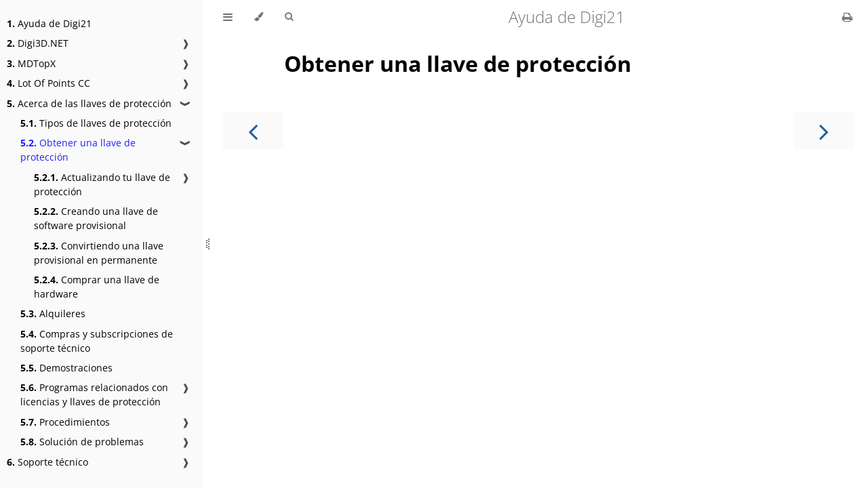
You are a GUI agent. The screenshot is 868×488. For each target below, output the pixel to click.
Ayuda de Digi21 (49, 23)
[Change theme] (259, 17)
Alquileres (53, 313)
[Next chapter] (824, 130)
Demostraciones (66, 368)
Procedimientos (65, 422)
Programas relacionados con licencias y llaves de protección (94, 394)
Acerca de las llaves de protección (89, 103)
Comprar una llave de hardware (97, 287)
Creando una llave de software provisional (96, 218)
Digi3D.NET (38, 43)
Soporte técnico (47, 462)
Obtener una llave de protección (78, 150)
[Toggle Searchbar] (289, 17)
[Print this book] (847, 17)
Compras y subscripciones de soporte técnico (97, 341)
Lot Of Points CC (48, 83)
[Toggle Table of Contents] (228, 17)
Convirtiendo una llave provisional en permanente (99, 253)
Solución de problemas (82, 442)
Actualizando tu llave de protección (102, 184)
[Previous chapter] (253, 130)
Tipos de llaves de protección (96, 123)
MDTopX (31, 63)
